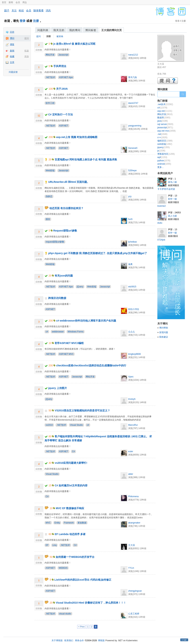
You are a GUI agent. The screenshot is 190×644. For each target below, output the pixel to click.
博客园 (101, 641)
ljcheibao (133, 242)
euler (131, 451)
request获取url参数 (55, 242)
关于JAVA (62, 89)
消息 (48, 10)
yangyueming (135, 126)
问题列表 (43, 30)
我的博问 (75, 30)
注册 (36, 21)
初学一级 (172, 199)
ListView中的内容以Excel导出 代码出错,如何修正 (83, 580)
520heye (132, 171)
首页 (4, 2)
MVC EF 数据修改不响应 (70, 508)
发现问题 (164, 332)
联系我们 (69, 641)
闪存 (12, 32)
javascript (165, 128)
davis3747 (133, 103)
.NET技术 (50, 77)
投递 (27, 51)
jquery (163, 147)
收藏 (12, 56)
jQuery (80, 287)
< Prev (81, 627)
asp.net (165, 111)
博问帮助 (164, 328)
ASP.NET (64, 126)
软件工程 (50, 103)
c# (47, 332)
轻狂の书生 (134, 309)
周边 (25, 2)
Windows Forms (76, 332)
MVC (48, 523)
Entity (57, 523)
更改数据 (82, 523)
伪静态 (49, 196)
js (161, 151)
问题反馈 (13, 72)
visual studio (65, 614)
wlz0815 (132, 287)
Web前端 (50, 171)
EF (47, 545)
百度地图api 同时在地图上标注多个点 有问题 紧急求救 (86, 159)
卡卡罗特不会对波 (166, 189)
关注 (14, 10)
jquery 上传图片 (58, 388)
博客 (12, 44)
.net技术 (165, 104)
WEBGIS (63, 568)
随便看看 (39, 10)
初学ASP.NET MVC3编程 (69, 343)
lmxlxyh (132, 399)
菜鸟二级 (172, 182)
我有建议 (164, 337)
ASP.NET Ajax (66, 77)
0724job (161, 240)
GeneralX (133, 148)
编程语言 (165, 141)
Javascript (63, 55)
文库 (12, 62)
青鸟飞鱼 (133, 77)
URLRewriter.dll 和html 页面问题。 (69, 182)
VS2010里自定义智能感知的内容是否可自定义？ (82, 410)
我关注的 (59, 30)
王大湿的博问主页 (112, 30)
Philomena (133, 496)
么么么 (131, 332)
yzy (130, 196)
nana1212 (133, 55)
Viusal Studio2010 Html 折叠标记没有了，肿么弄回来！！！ (91, 603)
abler (131, 474)
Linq (55, 545)
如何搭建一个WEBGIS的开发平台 (75, 557)
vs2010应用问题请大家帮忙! (71, 463)
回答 (49, 36)
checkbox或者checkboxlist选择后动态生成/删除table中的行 (91, 365)
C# (73, 451)
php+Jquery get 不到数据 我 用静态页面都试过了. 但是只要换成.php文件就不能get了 (98, 253)
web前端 (165, 144)
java (163, 121)
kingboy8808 (134, 354)
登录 (23, 21)
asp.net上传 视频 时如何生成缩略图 (77, 137)
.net (162, 134)
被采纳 (60, 36)
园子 (7, 10)
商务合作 (79, 641)
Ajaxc (131, 377)
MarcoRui (133, 425)
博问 (12, 38)
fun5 (130, 219)
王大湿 (131, 545)
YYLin (131, 568)
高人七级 (172, 216)
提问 (27, 38)
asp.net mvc (166, 131)
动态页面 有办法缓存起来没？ (66, 208)
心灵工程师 (134, 614)
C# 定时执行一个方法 (61, 114)
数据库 (164, 118)
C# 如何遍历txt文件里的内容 (71, 485)
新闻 (11, 2)
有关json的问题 (64, 276)
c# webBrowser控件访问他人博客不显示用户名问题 (86, 321)
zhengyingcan (135, 591)
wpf (162, 157)
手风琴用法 (60, 66)
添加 (27, 56)
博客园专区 (166, 154)
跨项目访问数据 (57, 298)
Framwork (69, 523)
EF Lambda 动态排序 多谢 (70, 534)
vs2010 (49, 425)
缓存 (48, 219)
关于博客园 (57, 641)
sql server (165, 124)
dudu (160, 223)
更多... (160, 167)
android (164, 164)
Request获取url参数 (65, 231)
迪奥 (130, 264)
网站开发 (50, 55)
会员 (18, 2)
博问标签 (91, 30)
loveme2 (161, 206)
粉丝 (21, 10)
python (164, 161)
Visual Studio (76, 425)
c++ (162, 137)
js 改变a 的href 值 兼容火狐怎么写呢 (74, 44)
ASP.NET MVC (66, 354)
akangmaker (134, 523)
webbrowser (58, 332)
